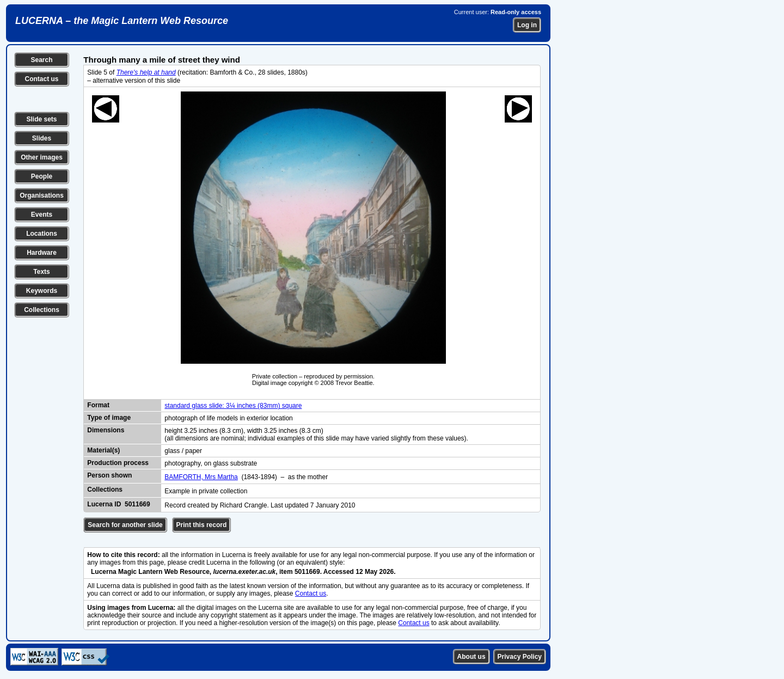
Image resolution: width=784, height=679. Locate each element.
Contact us (41, 79)
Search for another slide (125, 525)
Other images (42, 157)
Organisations (42, 195)
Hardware (42, 253)
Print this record (202, 525)
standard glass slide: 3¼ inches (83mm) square (233, 406)
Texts (41, 272)
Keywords (42, 291)
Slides (42, 138)
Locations (42, 234)
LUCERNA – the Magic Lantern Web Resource (122, 21)
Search (41, 60)
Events (42, 215)
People (42, 176)
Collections (42, 310)
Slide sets (41, 119)
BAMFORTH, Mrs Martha (201, 477)
